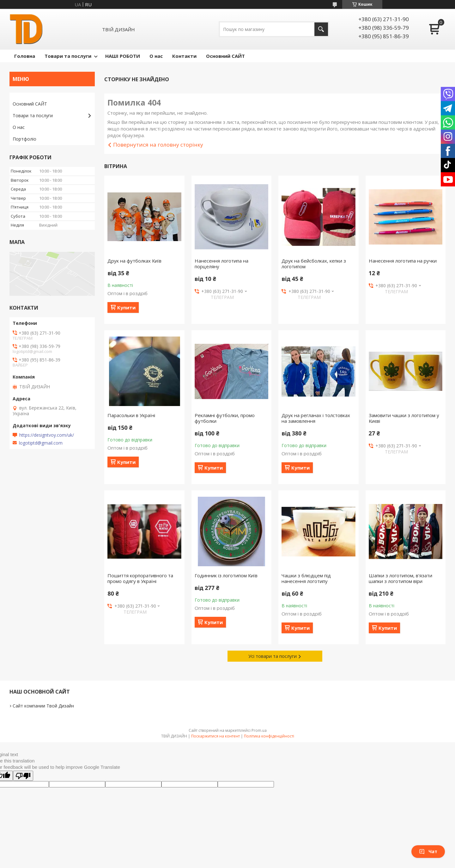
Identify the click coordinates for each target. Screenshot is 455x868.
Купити (126, 307)
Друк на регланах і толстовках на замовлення (316, 418)
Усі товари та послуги (273, 656)
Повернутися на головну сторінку (158, 145)
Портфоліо (24, 139)
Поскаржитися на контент (215, 736)
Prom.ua (259, 730)
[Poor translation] (23, 776)
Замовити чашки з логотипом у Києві (404, 418)
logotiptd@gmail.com (41, 443)
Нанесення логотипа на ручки (403, 261)
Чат (428, 851)
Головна (25, 56)
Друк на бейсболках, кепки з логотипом (314, 264)
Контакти (184, 56)
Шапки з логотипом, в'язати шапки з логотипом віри (400, 578)
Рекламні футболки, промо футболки (225, 418)
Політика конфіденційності (269, 736)
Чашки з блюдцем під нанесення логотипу (306, 578)
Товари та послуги (68, 56)
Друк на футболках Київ (134, 261)
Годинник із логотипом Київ (226, 575)
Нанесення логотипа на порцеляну (221, 264)
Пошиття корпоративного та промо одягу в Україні (140, 578)
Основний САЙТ (225, 56)
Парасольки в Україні (131, 415)
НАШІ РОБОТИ (123, 56)
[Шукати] (321, 29)
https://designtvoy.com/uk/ (47, 435)
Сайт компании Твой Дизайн (43, 706)
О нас (156, 56)
